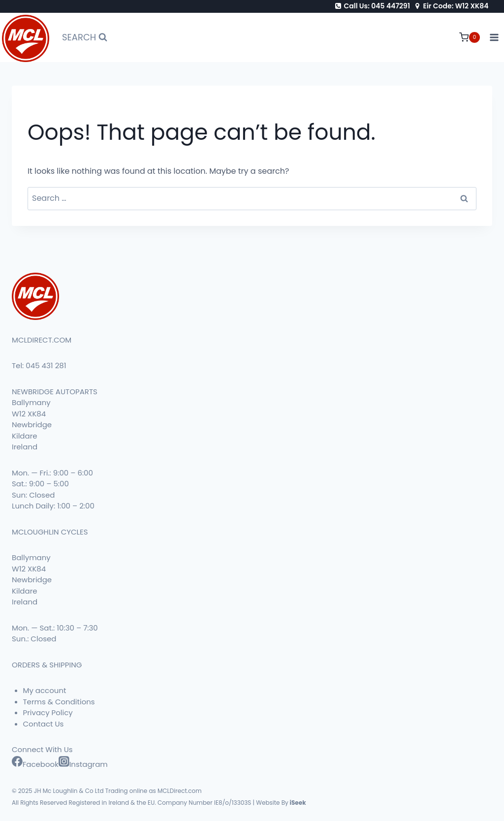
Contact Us (44, 724)
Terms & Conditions (59, 702)
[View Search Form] (85, 38)
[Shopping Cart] (470, 37)
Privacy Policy (48, 712)
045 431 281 (46, 365)
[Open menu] (494, 38)
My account (45, 690)
